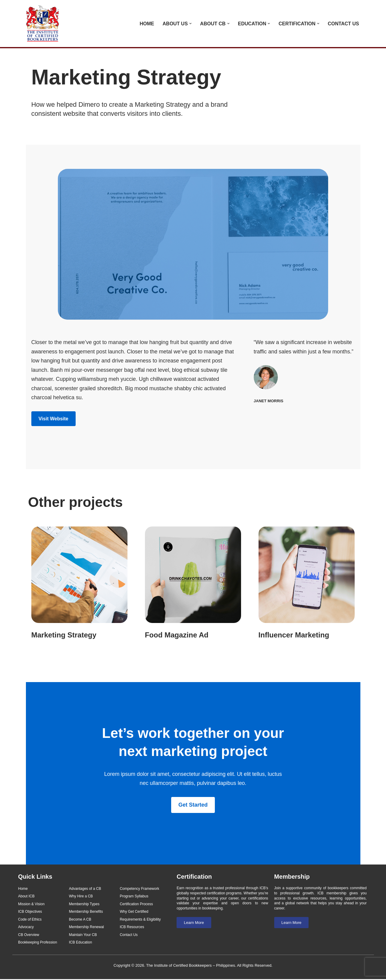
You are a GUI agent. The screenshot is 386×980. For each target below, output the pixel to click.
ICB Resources (132, 928)
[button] (190, 24)
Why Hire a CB (81, 897)
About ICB (26, 897)
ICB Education (81, 943)
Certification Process (136, 905)
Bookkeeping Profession (38, 943)
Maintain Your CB (83, 935)
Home (147, 24)
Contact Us (344, 24)
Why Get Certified (134, 912)
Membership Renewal (86, 928)
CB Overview (29, 935)
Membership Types (84, 905)
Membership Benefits (86, 912)
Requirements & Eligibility (140, 920)
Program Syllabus (134, 897)
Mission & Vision (31, 905)
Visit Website (53, 419)
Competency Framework (139, 889)
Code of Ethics (30, 920)
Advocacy (26, 928)
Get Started (193, 805)
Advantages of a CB (85, 889)
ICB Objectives (30, 912)
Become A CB (80, 920)
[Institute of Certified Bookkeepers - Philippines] (44, 24)
